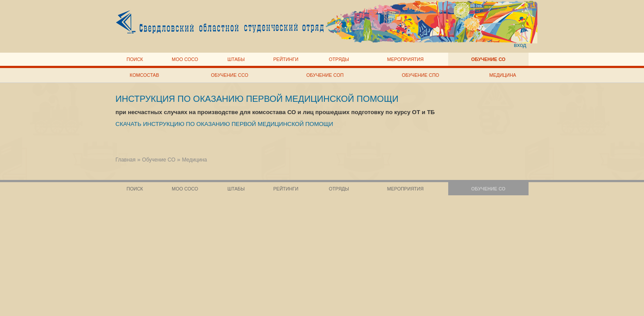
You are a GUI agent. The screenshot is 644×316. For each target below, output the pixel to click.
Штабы (236, 59)
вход (520, 45)
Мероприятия (405, 59)
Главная (126, 160)
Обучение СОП (325, 75)
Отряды (339, 59)
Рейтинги (286, 59)
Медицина (503, 75)
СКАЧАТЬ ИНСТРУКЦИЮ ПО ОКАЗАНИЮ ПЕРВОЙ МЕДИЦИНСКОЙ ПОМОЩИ (224, 124)
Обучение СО (488, 59)
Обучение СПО (420, 75)
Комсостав (145, 75)
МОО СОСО (185, 59)
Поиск (135, 59)
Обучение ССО (230, 75)
